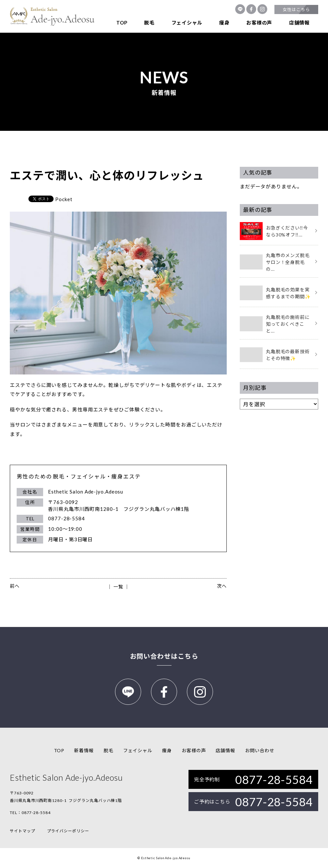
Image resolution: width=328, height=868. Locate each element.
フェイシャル (187, 23)
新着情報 (84, 750)
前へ (15, 586)
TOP (122, 23)
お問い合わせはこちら (164, 656)
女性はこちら (296, 9)
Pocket (64, 199)
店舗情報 (299, 23)
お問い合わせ (260, 750)
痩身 (224, 23)
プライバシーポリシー (68, 831)
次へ (222, 586)
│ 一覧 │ (118, 587)
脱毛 (149, 23)
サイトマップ (22, 831)
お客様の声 (259, 23)
